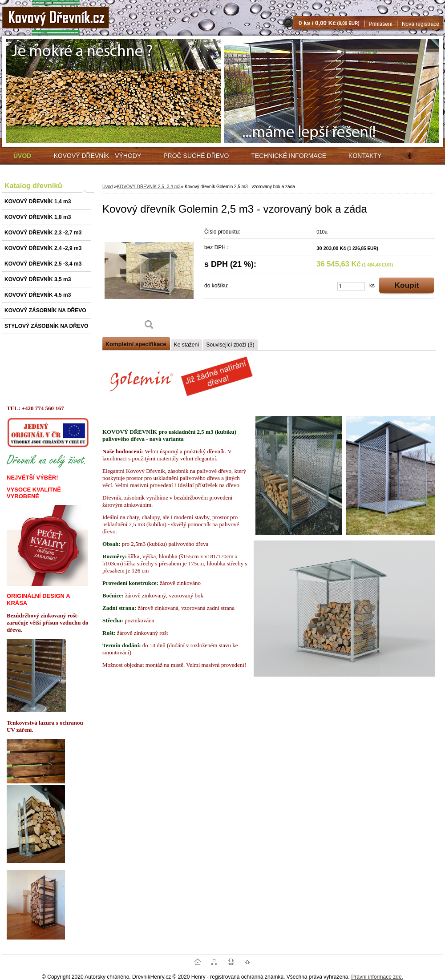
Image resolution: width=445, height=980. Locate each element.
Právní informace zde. (377, 977)
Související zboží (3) (230, 345)
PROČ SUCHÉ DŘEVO (196, 156)
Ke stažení (187, 345)
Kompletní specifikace (136, 344)
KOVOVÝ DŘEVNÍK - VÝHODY (97, 156)
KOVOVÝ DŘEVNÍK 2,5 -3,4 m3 (149, 187)
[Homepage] (22, 156)
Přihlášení (381, 24)
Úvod (107, 187)
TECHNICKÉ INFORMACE (289, 156)
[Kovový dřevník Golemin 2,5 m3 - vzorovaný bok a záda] (149, 280)
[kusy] (351, 286)
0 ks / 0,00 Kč (329, 23)
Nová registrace (421, 24)
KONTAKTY (365, 156)
